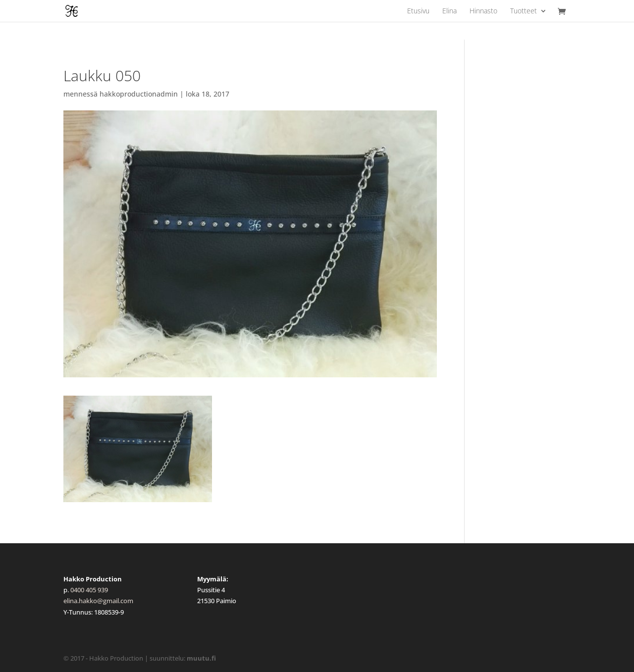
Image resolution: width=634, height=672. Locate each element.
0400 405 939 (89, 590)
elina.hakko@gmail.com (98, 601)
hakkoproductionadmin (139, 94)
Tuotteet (524, 11)
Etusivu (418, 11)
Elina (449, 11)
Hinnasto (483, 11)
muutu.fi (201, 658)
